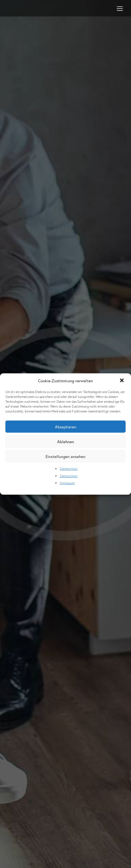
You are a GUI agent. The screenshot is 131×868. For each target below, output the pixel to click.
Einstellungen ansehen (65, 456)
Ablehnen (66, 442)
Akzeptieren (66, 427)
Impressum (67, 483)
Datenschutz (69, 469)
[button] (122, 381)
